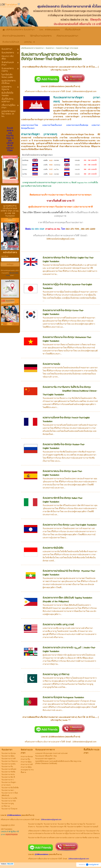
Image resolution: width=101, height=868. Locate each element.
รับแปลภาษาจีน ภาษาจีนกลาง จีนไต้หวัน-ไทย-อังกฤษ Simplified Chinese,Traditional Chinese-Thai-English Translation (70, 391)
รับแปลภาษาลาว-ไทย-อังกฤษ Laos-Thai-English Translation (70, 525)
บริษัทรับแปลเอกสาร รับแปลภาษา (32, 48)
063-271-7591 (73, 229)
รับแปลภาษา (50, 48)
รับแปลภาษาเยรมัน (51, 364)
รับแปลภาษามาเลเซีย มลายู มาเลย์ (58, 625)
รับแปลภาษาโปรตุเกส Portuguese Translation (63, 698)
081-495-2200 (88, 229)
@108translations (57, 86)
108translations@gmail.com (84, 91)
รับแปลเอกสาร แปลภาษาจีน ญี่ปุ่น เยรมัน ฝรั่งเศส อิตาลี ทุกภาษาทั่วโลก (10, 139)
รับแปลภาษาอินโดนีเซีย (53, 548)
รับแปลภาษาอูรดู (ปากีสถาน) (56, 675)
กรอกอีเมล (5, 256)
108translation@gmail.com (61, 239)
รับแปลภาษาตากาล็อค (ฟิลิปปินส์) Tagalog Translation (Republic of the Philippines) (67, 600)
